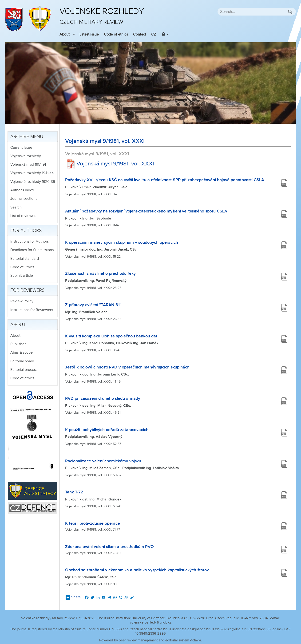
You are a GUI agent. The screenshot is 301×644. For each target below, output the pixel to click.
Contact (140, 34)
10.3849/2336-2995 (150, 634)
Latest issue (89, 34)
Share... (75, 597)
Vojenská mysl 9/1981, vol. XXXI (110, 164)
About (65, 34)
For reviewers (28, 290)
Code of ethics (116, 34)
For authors (26, 231)
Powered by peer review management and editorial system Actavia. (150, 640)
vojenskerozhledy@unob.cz (151, 622)
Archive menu (27, 137)
